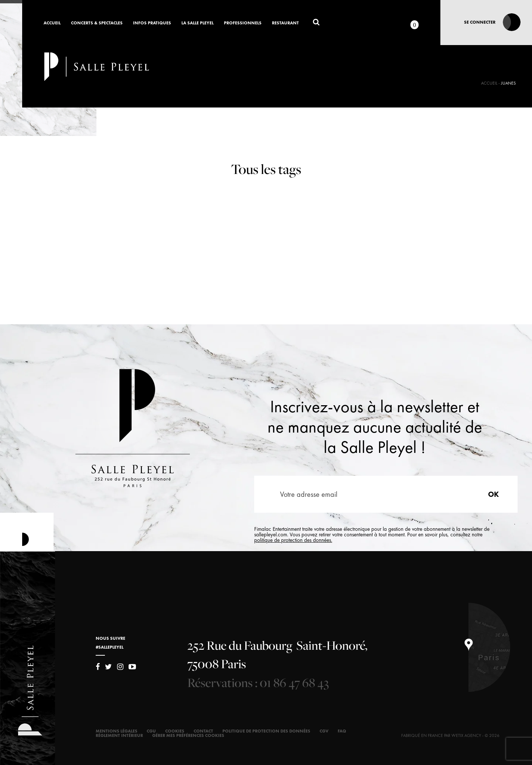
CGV (324, 731)
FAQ (342, 731)
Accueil (52, 23)
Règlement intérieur (119, 735)
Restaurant (285, 23)
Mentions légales (117, 731)
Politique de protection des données (266, 731)
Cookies (175, 731)
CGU (151, 731)
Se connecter (480, 22)
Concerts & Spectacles (97, 23)
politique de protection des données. (293, 540)
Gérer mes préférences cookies (188, 735)
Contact (203, 731)
